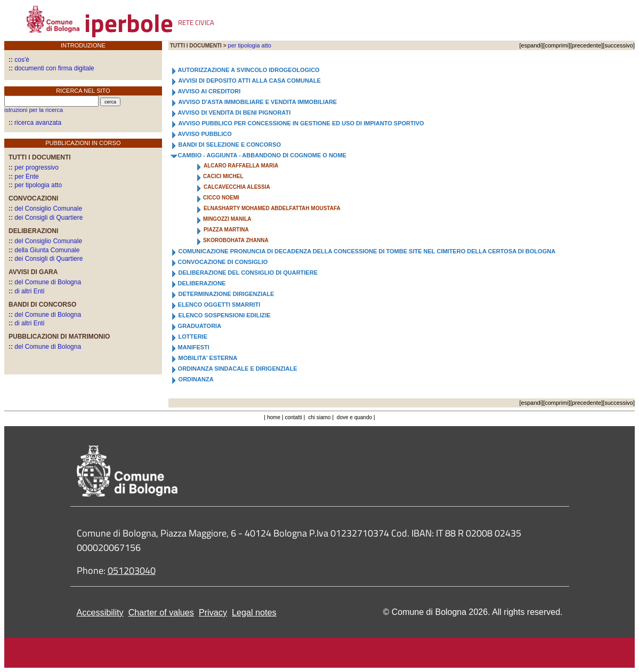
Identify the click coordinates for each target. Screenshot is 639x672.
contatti (294, 417)
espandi (532, 45)
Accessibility (100, 612)
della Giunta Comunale (44, 250)
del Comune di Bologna (45, 282)
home (274, 417)
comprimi (557, 45)
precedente (587, 45)
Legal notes (254, 612)
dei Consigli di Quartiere (46, 218)
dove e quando (354, 417)
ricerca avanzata (38, 123)
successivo (619, 45)
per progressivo (34, 167)
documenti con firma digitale (51, 68)
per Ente (24, 177)
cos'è (19, 60)
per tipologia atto (35, 185)
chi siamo (319, 417)
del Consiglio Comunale (45, 209)
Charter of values (161, 612)
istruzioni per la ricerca (34, 110)
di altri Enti (26, 291)
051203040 (132, 570)
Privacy (213, 612)
